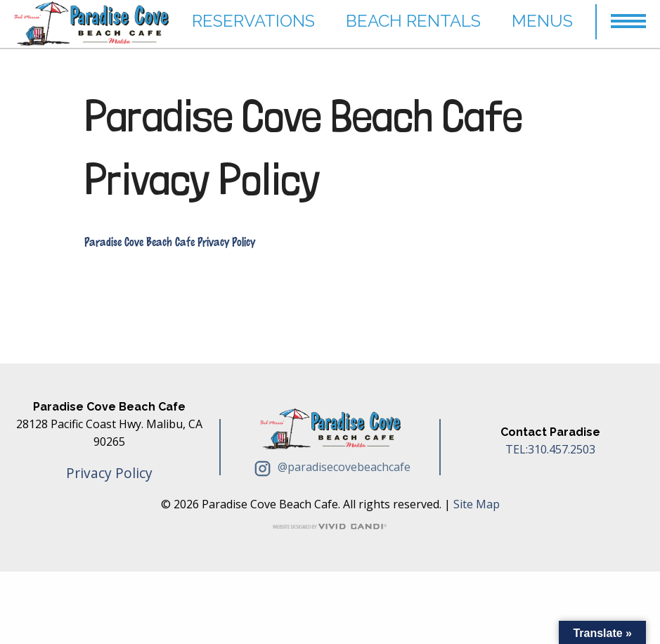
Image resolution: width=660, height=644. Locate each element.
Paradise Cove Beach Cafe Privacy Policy (303, 147)
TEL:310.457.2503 (550, 449)
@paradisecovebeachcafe (330, 467)
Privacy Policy (109, 473)
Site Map (477, 504)
